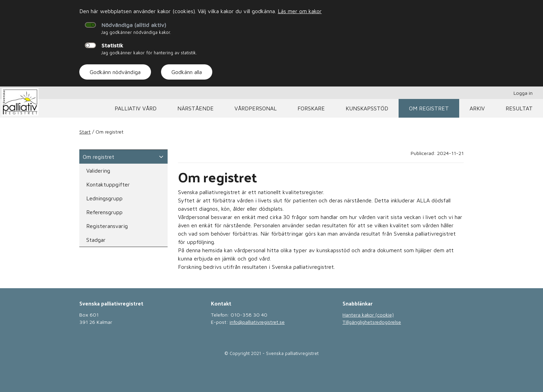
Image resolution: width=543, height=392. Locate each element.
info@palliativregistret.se (257, 322)
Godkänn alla (187, 72)
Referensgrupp (104, 212)
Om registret (429, 108)
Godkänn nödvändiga (115, 72)
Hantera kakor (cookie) (368, 315)
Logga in (523, 93)
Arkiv (477, 108)
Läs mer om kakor (300, 11)
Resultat (519, 108)
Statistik (112, 45)
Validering (98, 171)
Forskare (311, 108)
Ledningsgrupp (104, 198)
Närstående (195, 108)
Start (85, 132)
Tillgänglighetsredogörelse (372, 322)
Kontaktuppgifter (108, 184)
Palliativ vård (136, 108)
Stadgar (96, 240)
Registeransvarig (107, 226)
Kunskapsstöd (367, 108)
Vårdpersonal (256, 108)
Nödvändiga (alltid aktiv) (134, 25)
